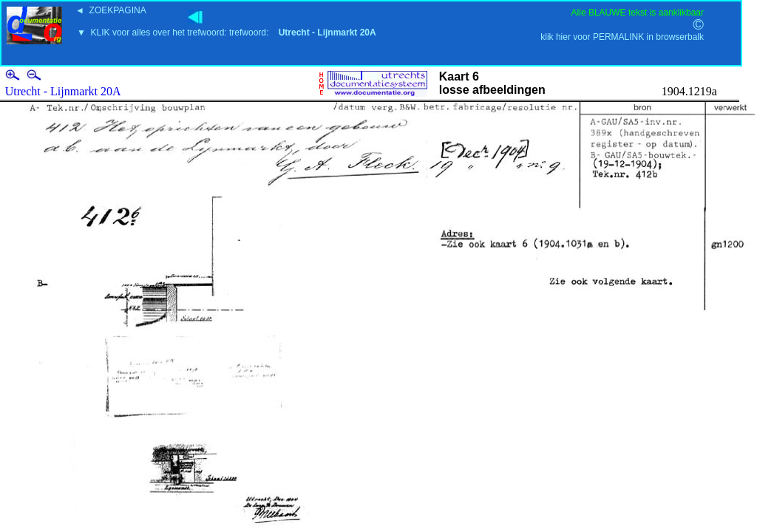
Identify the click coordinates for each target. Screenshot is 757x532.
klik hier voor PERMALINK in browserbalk (622, 37)
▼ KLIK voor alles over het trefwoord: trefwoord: (227, 33)
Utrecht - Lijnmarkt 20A (63, 91)
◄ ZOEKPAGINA (111, 10)
